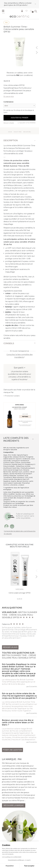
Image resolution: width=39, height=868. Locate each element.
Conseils (9, 343)
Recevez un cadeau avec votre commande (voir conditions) (19, 74)
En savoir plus (9, 96)
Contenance (8, 102)
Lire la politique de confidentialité (12, 857)
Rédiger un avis (10, 647)
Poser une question (12, 750)
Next (37, 52)
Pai (6, 23)
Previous (37, 47)
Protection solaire (12, 396)
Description (11, 140)
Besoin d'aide (9, 123)
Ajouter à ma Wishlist (27, 123)
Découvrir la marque (14, 805)
